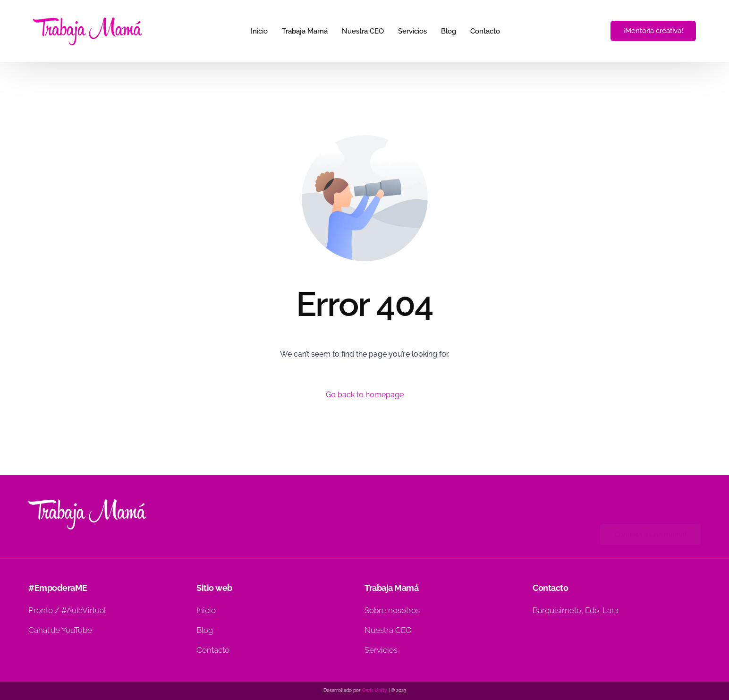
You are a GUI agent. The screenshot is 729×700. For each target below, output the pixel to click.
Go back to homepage (365, 395)
